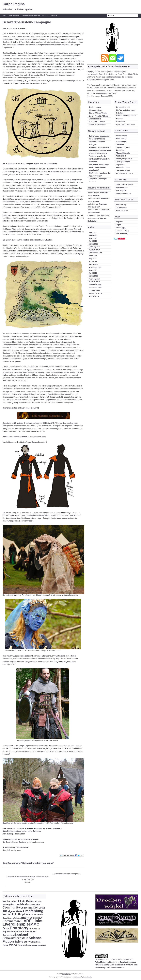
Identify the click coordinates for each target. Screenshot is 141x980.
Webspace (33, 945)
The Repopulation (123, 162)
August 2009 (94, 296)
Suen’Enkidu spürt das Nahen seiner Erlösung (22, 831)
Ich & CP (45, 16)
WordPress (42, 945)
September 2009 (95, 293)
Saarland (21, 934)
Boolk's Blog (121, 205)
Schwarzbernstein (15, 938)
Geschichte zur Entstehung (17, 842)
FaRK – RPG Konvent (124, 185)
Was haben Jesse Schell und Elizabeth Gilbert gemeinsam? (99, 167)
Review (17, 932)
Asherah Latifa (122, 211)
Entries (121, 228)
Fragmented (121, 165)
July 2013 (93, 232)
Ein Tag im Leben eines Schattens (126, 112)
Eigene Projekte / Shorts (99, 116)
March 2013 (93, 244)
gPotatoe (17, 918)
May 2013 (92, 238)
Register (119, 222)
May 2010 (92, 270)
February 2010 (95, 279)
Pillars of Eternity (123, 153)
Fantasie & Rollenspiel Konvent (98, 180)
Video (13, 945)
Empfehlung (33, 911)
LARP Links (32, 921)
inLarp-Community (123, 193)
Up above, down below (98, 153)
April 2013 (93, 241)
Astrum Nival (19, 904)
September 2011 (95, 253)
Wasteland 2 (121, 156)
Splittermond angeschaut (99, 136)
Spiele (19, 941)
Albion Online (121, 136)
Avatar (30, 905)
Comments (122, 231)
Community (11, 907)
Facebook (38, 915)
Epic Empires (121, 190)
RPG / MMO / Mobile (97, 122)
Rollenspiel (30, 932)
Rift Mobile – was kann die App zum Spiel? (99, 174)
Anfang (6, 904)
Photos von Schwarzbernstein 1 (16, 437)
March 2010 (93, 276)
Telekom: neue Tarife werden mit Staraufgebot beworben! (99, 159)
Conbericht (26, 908)
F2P (31, 915)
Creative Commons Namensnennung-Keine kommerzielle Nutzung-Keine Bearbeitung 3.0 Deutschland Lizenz (117, 965)
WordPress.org (122, 233)
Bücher (37, 904)
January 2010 (94, 282)
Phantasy (19, 928)
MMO (35, 924)
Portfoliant (54, 16)
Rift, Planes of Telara (124, 173)
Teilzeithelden (121, 208)
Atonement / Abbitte (97, 139)
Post (38, 929)
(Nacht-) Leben (95, 107)
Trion (38, 942)
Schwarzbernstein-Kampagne (31, 16)
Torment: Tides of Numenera (123, 149)
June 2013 (93, 235)
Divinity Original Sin (124, 159)
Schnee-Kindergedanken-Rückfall (127, 117)
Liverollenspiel (95, 119)
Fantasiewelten (122, 188)
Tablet (33, 942)
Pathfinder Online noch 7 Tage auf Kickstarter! (98, 218)
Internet (27, 918)
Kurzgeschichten (14, 16)
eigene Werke (15, 911)
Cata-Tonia (121, 121)
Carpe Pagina (14, 4)
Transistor (120, 144)
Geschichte (7, 918)
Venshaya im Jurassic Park (100, 150)
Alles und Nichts (95, 110)
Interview (37, 918)
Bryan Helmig (87, 977)
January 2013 (94, 250)
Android (38, 901)
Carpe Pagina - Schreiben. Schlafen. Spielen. (112, 959)
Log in (118, 225)
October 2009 (94, 290)
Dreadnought (121, 142)
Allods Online (26, 901)
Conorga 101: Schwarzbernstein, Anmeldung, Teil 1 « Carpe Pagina (28, 877)
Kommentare (12, 921)
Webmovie (23, 945)
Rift (23, 932)
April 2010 (93, 273)
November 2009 (95, 288)
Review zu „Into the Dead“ (99, 148)
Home (4, 16)
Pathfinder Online (123, 168)
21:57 (28, 882)
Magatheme (77, 977)
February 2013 (95, 247)
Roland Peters (101, 962)
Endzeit (7, 915)
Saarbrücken (8, 935)
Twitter (6, 945)
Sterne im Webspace (97, 125)
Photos (32, 929)
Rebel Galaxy (121, 139)
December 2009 (95, 285)
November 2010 (95, 267)
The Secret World (123, 170)
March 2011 (93, 264)
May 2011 (92, 259)
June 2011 (93, 256)
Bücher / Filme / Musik (98, 113)
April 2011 (93, 261)
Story (27, 942)
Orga (6, 928)
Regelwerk (8, 932)
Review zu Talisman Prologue (97, 143)
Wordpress (67, 977)
